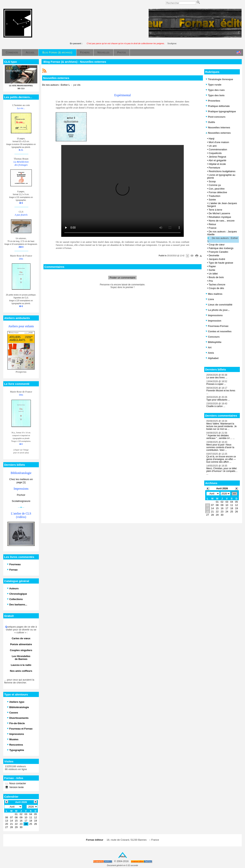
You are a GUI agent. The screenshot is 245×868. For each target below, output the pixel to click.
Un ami (213, 146)
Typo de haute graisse (221, 263)
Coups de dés (216, 288)
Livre (210, 299)
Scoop (212, 181)
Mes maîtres (214, 294)
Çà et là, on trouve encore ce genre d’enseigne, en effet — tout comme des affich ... (221, 459)
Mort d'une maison (219, 142)
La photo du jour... (218, 310)
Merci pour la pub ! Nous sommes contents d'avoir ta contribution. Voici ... (220, 447)
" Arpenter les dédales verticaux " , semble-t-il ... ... (220, 437)
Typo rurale (213, 85)
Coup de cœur (217, 245)
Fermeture (214, 168)
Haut (123, 856)
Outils (210, 122)
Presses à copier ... (216, 384)
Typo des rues (215, 90)
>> (234, 494)
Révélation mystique (220, 217)
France (212, 228)
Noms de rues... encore (222, 221)
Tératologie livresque (219, 79)
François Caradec (218, 252)
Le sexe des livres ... (217, 378)
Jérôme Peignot (217, 157)
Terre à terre (215, 210)
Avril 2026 (222, 488)
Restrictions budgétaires (222, 171)
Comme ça (215, 185)
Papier (212, 266)
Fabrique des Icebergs (221, 248)
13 (207, 508)
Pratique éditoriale (218, 106)
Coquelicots (215, 153)
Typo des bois (215, 95)
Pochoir (21, 495)
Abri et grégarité (217, 160)
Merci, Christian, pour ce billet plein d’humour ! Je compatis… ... (222, 471)
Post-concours (216, 117)
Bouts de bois (216, 277)
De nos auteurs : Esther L (223, 239)
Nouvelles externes (218, 133)
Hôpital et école (217, 164)
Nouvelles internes (218, 127)
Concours (213, 337)
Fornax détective (218, 192)
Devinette (214, 255)
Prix (211, 281)
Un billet (213, 274)
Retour (212, 224)
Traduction (214, 196)
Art (209, 347)
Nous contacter (17, 783)
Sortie (212, 270)
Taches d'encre (217, 285)
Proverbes (213, 101)
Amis (210, 353)
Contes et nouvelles (218, 331)
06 (207, 505)
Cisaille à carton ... (216, 406)
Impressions (214, 315)
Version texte (16, 787)
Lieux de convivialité (219, 305)
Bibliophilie (214, 342)
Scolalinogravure (21, 501)
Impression (213, 321)
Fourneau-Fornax (217, 326)
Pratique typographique (221, 111)
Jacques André (217, 259)
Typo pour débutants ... (218, 400)
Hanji (212, 139)
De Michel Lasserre (219, 213)
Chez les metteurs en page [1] (21, 481)
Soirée (212, 200)
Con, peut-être (217, 189)
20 (207, 512)
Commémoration (218, 149)
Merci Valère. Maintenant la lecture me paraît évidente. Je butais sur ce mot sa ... (221, 426)
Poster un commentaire (122, 278)
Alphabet (212, 358)
